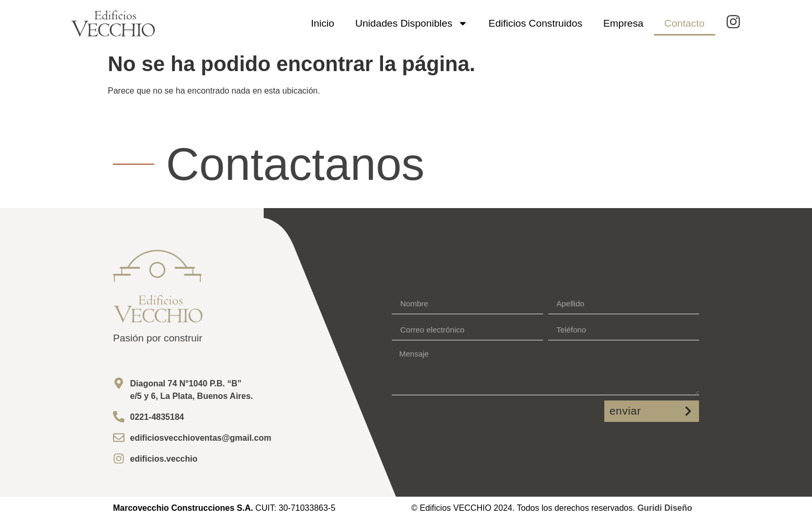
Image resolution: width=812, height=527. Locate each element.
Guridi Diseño (665, 508)
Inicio (323, 23)
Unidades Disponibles (411, 23)
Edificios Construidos (535, 23)
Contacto (685, 23)
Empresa (623, 23)
